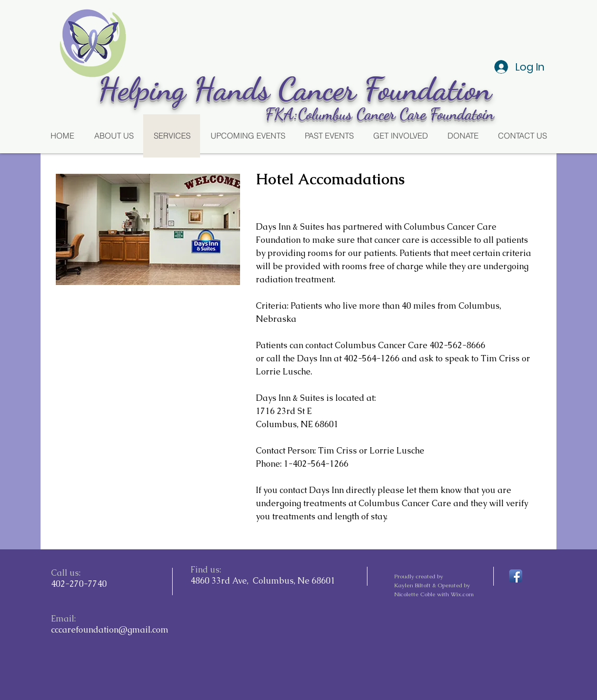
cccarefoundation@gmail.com (110, 630)
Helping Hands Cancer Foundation (299, 89)
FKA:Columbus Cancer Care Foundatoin (380, 114)
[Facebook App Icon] (516, 576)
